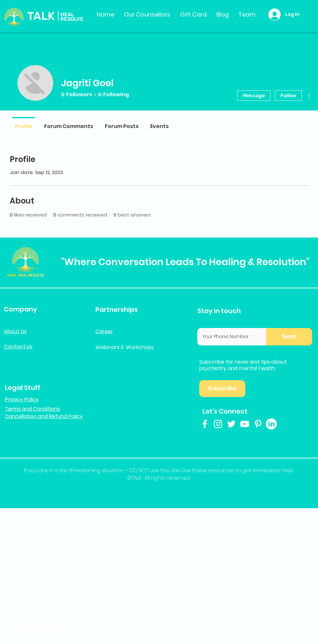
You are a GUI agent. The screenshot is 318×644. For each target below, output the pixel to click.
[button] (289, 337)
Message (254, 95)
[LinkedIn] (271, 424)
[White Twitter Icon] (231, 424)
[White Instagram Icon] (218, 424)
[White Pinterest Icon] (258, 424)
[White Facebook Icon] (205, 424)
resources (221, 470)
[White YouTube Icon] (245, 424)
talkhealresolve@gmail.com (43, 628)
